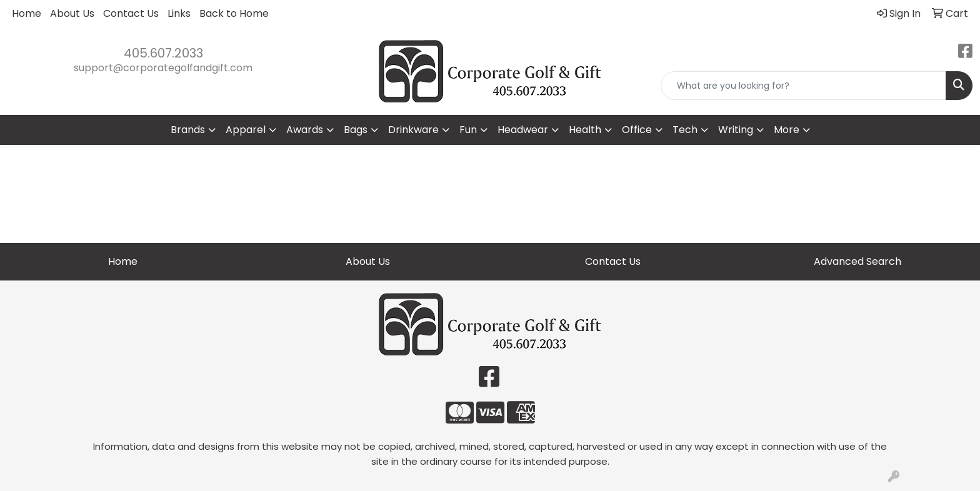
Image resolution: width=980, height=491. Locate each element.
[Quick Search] (803, 86)
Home (27, 13)
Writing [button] (736, 130)
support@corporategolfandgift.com (163, 68)
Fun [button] (468, 130)
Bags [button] (356, 130)
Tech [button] (685, 130)
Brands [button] (188, 130)
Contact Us (131, 13)
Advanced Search (857, 261)
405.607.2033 (163, 53)
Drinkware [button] (413, 130)
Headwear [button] (523, 130)
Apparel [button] (246, 130)
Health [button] (585, 130)
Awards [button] (305, 130)
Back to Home (234, 13)
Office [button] (637, 130)
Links (179, 13)
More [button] (787, 130)
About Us (72, 13)
